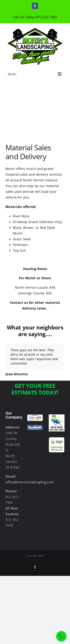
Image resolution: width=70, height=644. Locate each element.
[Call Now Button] (61, 636)
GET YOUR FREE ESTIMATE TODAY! (35, 389)
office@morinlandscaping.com (30, 482)
